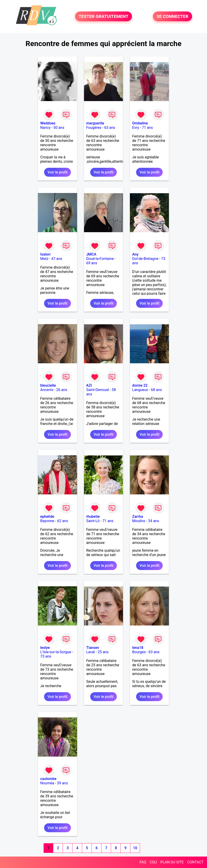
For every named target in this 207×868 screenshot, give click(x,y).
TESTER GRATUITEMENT (104, 16)
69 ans (92, 263)
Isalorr (45, 254)
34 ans (154, 521)
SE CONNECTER (172, 16)
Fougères (94, 128)
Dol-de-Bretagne (145, 259)
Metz (44, 259)
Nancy (45, 128)
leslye (45, 648)
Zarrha (138, 517)
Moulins (139, 521)
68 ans (157, 390)
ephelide (47, 517)
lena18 (138, 648)
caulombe (48, 779)
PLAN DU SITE (172, 862)
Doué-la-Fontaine (100, 259)
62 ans (63, 521)
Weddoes (48, 123)
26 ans (62, 390)
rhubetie (93, 517)
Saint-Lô (93, 521)
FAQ (143, 862)
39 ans (62, 783)
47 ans (57, 259)
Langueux (140, 390)
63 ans (110, 128)
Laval (91, 652)
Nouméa (47, 783)
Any (135, 254)
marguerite (95, 123)
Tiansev (93, 648)
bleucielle (48, 385)
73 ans (46, 656)
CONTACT (195, 862)
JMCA (91, 254)
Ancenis (47, 390)
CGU (153, 862)
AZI (89, 385)
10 (135, 848)
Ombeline (140, 123)
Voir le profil (57, 172)
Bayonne (47, 521)
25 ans (103, 652)
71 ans (147, 128)
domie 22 (140, 385)
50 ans (59, 128)
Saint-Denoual (98, 390)
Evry (136, 128)
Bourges (139, 652)
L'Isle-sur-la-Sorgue (56, 652)
